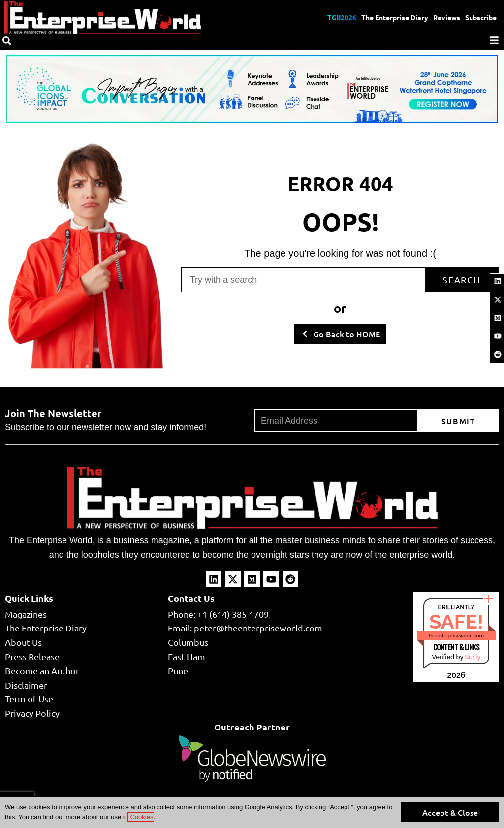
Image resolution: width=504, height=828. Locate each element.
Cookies (141, 817)
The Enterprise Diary (395, 17)
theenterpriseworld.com (456, 636)
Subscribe (481, 17)
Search (462, 280)
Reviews (447, 17)
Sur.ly (472, 657)
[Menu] (494, 40)
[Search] (7, 41)
